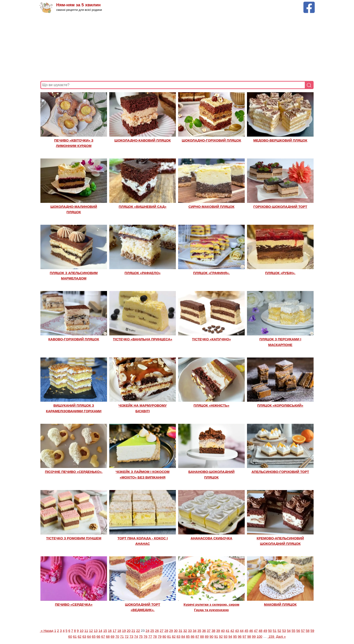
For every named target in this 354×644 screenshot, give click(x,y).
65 (94, 636)
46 (251, 631)
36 (204, 631)
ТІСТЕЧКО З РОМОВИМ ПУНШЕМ (74, 538)
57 (303, 631)
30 (176, 631)
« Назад (47, 631)
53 (284, 631)
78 (155, 636)
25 (152, 631)
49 (265, 631)
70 (117, 636)
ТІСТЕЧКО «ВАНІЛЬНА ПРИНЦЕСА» (143, 339)
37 (209, 631)
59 (312, 631)
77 (150, 636)
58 (308, 631)
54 (289, 631)
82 (174, 636)
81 (169, 636)
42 (232, 631)
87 (197, 636)
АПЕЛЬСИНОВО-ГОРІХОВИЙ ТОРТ (280, 472)
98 (249, 636)
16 (110, 631)
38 (213, 631)
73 (131, 636)
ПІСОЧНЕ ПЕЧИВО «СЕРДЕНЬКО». (74, 472)
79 (160, 636)
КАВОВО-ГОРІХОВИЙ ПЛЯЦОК (74, 339)
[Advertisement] (176, 47)
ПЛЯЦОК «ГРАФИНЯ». (212, 273)
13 (96, 631)
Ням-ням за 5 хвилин (78, 5)
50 (270, 631)
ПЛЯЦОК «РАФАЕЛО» (143, 273)
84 (183, 636)
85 (188, 636)
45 (246, 631)
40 (223, 631)
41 (227, 631)
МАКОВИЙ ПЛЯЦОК (280, 604)
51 (275, 631)
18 (119, 631)
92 (221, 636)
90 (211, 636)
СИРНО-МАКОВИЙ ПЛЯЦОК (212, 207)
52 (279, 631)
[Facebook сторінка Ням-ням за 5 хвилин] (309, 4)
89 (207, 636)
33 (190, 631)
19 (124, 631)
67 (103, 636)
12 (91, 631)
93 (226, 636)
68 (108, 636)
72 (127, 636)
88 (202, 636)
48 (260, 631)
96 (240, 636)
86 (193, 636)
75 (141, 636)
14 (100, 631)
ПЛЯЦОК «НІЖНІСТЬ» (211, 405)
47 (256, 631)
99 (254, 636)
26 (157, 631)
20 (129, 631)
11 (86, 631)
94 (230, 636)
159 (271, 636)
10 (82, 631)
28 (166, 631)
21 (133, 631)
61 (75, 636)
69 (113, 636)
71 (122, 636)
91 (216, 636)
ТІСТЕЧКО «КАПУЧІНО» (211, 339)
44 (242, 631)
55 (294, 631)
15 (105, 631)
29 (171, 631)
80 (164, 636)
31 (180, 631)
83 (178, 636)
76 (146, 636)
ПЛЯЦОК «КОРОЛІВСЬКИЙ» (280, 405)
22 (138, 631)
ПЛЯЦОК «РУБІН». (280, 273)
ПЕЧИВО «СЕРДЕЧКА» (74, 604)
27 (162, 631)
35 (199, 631)
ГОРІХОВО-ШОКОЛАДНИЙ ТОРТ (280, 207)
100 (260, 636)
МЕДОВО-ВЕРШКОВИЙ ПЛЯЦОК (280, 140)
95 (235, 636)
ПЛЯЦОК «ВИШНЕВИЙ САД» (143, 207)
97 (244, 636)
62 (80, 636)
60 (70, 636)
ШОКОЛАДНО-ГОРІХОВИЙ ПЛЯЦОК (211, 140)
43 (237, 631)
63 (84, 636)
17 (115, 631)
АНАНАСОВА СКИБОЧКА (211, 538)
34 (194, 631)
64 (89, 636)
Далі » (281, 636)
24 (148, 631)
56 (298, 631)
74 (136, 636)
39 (218, 631)
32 (185, 631)
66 (98, 636)
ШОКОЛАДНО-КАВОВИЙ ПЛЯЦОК (143, 140)
